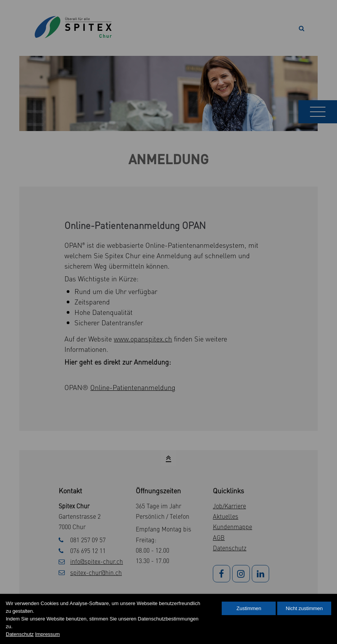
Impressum (47, 634)
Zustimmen (249, 608)
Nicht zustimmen (304, 608)
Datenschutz (20, 634)
